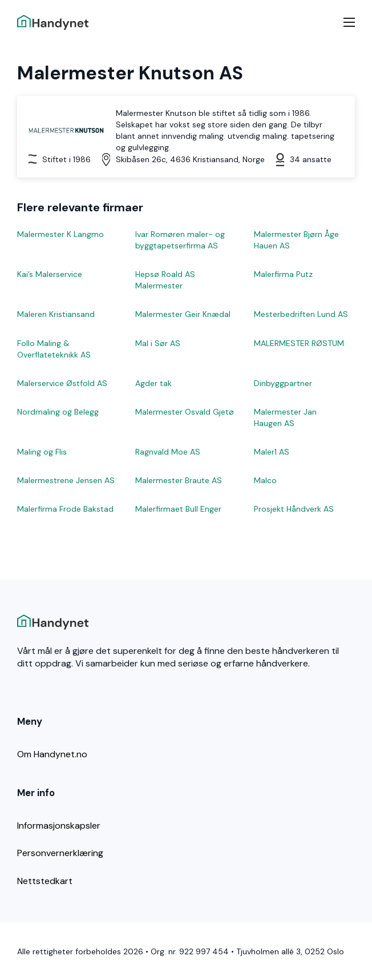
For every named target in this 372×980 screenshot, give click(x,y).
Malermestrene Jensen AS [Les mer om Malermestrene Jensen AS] (66, 480)
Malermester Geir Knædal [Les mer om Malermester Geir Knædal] (183, 314)
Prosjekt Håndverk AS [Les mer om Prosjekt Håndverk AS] (294, 509)
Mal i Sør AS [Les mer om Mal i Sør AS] (158, 343)
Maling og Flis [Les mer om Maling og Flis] (42, 452)
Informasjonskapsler (59, 826)
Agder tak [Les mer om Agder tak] (153, 383)
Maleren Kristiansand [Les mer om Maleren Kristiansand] (56, 314)
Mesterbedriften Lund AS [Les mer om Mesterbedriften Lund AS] (301, 314)
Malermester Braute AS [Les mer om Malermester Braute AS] (179, 480)
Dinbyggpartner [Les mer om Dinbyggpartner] (283, 383)
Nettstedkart (45, 881)
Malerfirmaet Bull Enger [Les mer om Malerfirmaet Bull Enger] (178, 509)
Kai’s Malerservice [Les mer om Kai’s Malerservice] (50, 274)
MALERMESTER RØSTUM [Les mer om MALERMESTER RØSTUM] (299, 343)
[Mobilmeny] (349, 22)
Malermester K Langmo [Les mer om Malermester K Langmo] (60, 234)
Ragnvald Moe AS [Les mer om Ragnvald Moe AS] (168, 452)
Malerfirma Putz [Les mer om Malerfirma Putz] (283, 274)
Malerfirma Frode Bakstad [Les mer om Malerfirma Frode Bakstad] (65, 509)
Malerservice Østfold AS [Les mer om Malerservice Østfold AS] (62, 383)
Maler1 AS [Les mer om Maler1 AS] (272, 452)
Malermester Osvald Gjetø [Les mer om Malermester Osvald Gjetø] (185, 412)
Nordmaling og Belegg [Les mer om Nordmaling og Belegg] (58, 412)
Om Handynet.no (52, 754)
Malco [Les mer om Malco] (265, 480)
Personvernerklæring (60, 853)
